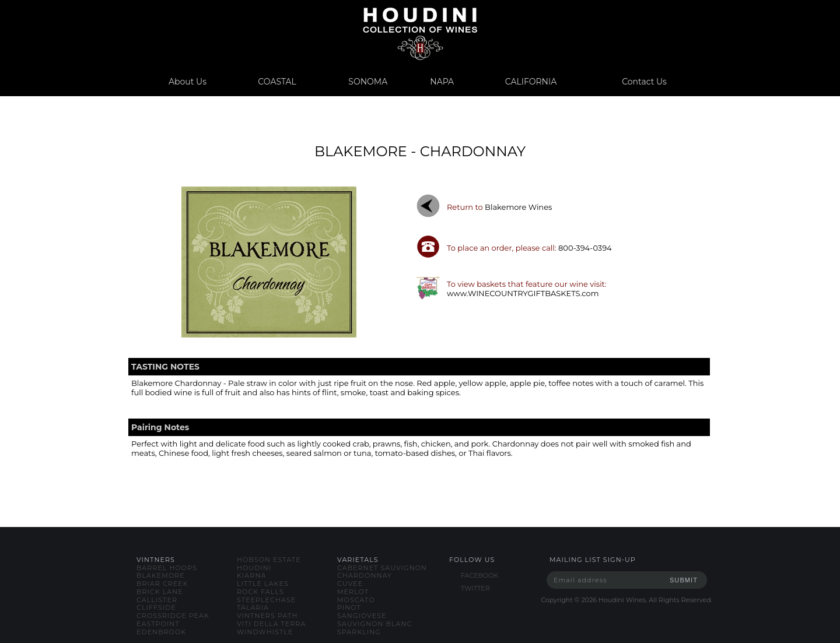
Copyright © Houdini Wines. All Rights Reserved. (626, 600)
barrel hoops (167, 568)
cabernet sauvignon (382, 568)
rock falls (260, 592)
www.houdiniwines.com (420, 34)
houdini (254, 568)
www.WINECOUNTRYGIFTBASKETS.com (523, 293)
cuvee (350, 584)
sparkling (359, 632)
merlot (353, 592)
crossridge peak (173, 616)
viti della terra (272, 624)
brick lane (160, 592)
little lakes (263, 584)
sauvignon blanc (374, 624)
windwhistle (265, 632)
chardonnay (365, 575)
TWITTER (475, 588)
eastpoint (158, 624)
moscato (356, 600)
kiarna (251, 575)
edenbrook (161, 632)
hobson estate (269, 560)
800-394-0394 (585, 248)
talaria (253, 607)
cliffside (156, 607)
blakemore (161, 575)
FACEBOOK (480, 575)
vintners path (267, 616)
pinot (349, 607)
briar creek (162, 584)
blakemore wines (518, 207)
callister (157, 600)
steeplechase (266, 600)
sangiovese (362, 616)
